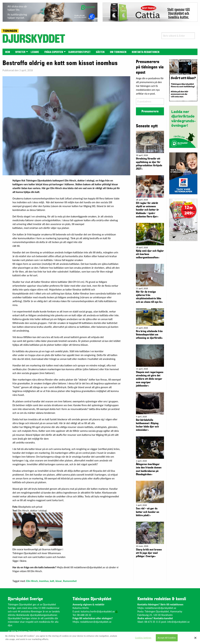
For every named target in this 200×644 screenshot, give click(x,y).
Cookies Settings (143, 638)
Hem (8, 52)
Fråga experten (54, 52)
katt (52, 581)
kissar (59, 581)
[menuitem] (8, 52)
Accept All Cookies (167, 638)
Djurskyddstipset (79, 52)
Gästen (100, 52)
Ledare (35, 52)
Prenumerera (150, 111)
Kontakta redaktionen (146, 52)
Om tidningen (118, 52)
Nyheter (20, 52)
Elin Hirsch (32, 581)
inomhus (44, 581)
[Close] (195, 638)
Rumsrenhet (70, 581)
